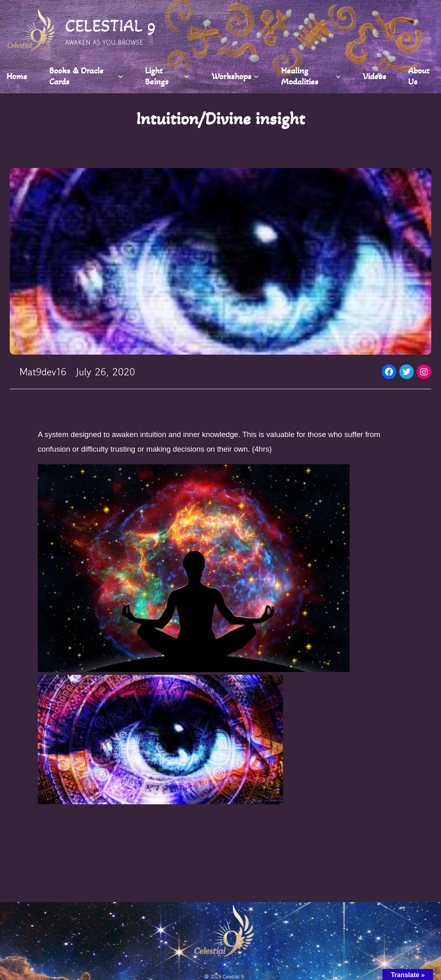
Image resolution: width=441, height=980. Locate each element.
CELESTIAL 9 (110, 26)
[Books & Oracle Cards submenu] (120, 76)
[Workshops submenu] (256, 76)
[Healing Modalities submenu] (338, 76)
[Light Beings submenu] (187, 76)
